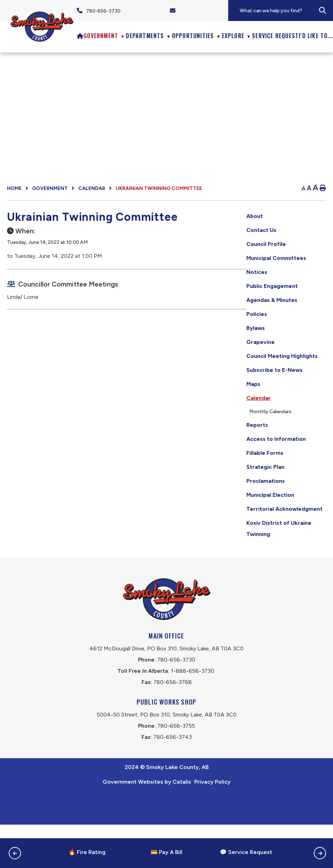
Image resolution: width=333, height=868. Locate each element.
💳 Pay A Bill (166, 852)
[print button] (323, 188)
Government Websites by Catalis (147, 825)
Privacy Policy (212, 825)
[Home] (80, 36)
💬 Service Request (246, 852)
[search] (286, 11)
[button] (323, 10)
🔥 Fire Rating (87, 852)
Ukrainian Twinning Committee (159, 188)
